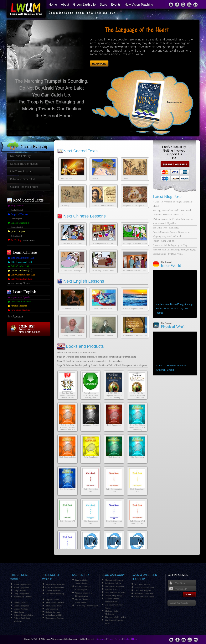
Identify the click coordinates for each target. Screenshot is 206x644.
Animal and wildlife (54, 615)
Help (134, 639)
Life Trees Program (22, 171)
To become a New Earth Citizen (30, 331)
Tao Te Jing (65, 205)
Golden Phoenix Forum (24, 187)
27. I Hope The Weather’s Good (135, 243)
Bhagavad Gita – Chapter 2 (133, 205)
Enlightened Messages (114, 586)
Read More (100, 59)
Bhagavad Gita (66, 178)
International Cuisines (55, 603)
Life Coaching (51, 609)
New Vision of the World (116, 592)
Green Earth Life (84, 5)
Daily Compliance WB (137, 490)
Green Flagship (27, 143)
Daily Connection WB (91, 490)
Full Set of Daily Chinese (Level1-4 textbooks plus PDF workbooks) (67, 429)
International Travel (54, 606)
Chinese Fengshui (21, 606)
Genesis (95, 178)
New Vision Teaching (139, 5)
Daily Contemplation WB (114, 490)
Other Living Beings (114, 595)
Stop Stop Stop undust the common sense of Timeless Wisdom (67, 397)
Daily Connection (114, 425)
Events (116, 5)
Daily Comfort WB (67, 521)
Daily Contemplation (67, 457)
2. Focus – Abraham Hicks (102, 309)
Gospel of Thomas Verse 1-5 (103, 205)
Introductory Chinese (91, 425)
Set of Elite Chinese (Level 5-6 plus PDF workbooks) (137, 427)
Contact (127, 639)
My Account (15, 316)
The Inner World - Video (115, 617)
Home (53, 5)
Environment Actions (54, 618)
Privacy (118, 639)
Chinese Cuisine (21, 603)
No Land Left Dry (20, 156)
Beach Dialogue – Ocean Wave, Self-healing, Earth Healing (91, 397)
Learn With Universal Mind (24, 10)
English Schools (52, 599)
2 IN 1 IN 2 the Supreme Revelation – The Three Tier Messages (137, 397)
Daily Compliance (91, 457)
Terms (110, 639)
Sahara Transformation (24, 164)
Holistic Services (53, 612)
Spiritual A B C (111, 589)
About (65, 5)
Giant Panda (19, 612)
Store (103, 5)
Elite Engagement (137, 457)
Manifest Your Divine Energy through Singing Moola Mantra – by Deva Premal (174, 309)
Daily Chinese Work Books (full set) (137, 522)
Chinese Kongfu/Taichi (23, 615)
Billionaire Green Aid (22, 179)
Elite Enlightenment (67, 489)
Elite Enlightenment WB (114, 522)
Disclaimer (101, 639)
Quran (125, 178)
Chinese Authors (21, 609)
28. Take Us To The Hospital (72, 271)
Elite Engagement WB (91, 522)
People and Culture (113, 583)
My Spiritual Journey (114, 580)
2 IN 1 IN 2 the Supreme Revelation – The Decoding (114, 395)
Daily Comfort (114, 457)
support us (173, 164)
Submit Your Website (179, 603)
